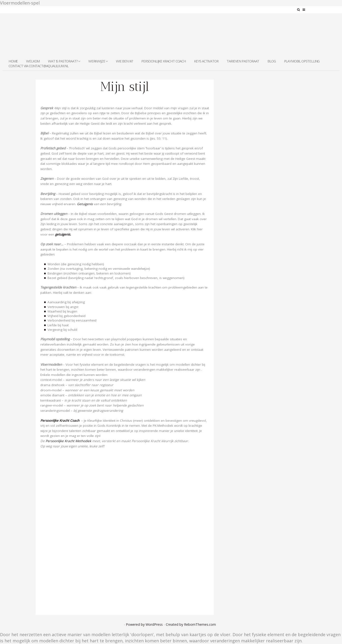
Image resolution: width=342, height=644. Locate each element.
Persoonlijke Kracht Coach (164, 61)
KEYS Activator (206, 61)
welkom (33, 61)
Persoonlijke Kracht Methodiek (68, 441)
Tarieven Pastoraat (243, 61)
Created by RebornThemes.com (191, 624)
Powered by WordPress (144, 624)
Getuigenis (84, 204)
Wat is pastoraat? (64, 61)
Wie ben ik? (124, 61)
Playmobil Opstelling (302, 61)
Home (13, 61)
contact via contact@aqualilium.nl (38, 66)
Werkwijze (98, 61)
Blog (271, 61)
